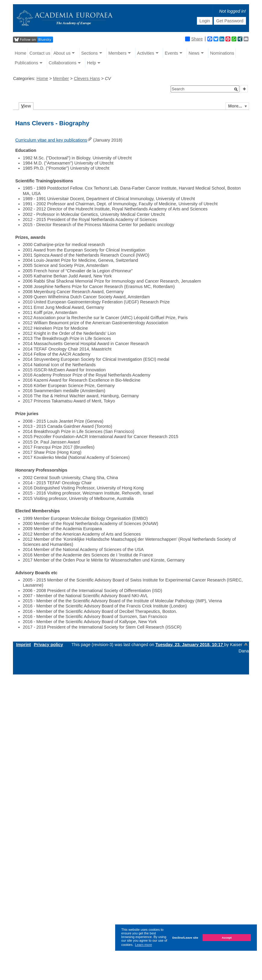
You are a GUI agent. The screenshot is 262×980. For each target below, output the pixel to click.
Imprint (23, 645)
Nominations (222, 53)
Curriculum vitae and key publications (51, 140)
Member (61, 78)
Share (194, 39)
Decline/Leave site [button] (185, 938)
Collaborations (62, 63)
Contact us (40, 53)
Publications (27, 63)
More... (235, 106)
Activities (146, 53)
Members (117, 53)
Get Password (230, 21)
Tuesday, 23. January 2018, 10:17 (190, 645)
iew (26, 106)
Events (171, 53)
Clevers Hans (87, 78)
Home (21, 53)
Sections (89, 53)
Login (205, 21)
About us (62, 53)
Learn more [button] (144, 945)
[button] (236, 89)
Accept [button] (227, 938)
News (194, 53)
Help (92, 63)
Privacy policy (48, 645)
